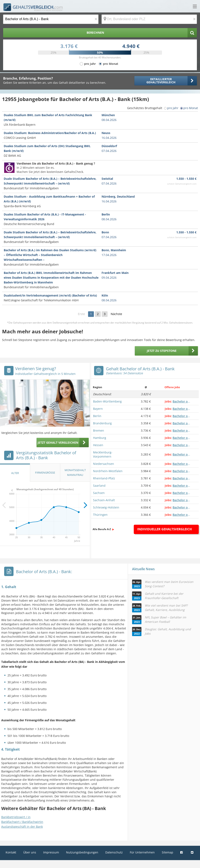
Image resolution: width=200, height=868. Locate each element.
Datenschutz (114, 852)
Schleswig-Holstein (106, 507)
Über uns (30, 852)
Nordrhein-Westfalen (108, 471)
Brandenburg (102, 423)
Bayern (98, 409)
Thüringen (100, 515)
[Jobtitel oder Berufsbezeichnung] (51, 19)
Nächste (116, 314)
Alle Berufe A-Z (102, 529)
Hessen (98, 445)
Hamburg (100, 438)
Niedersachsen (104, 464)
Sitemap (167, 852)
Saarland (99, 486)
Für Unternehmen (142, 852)
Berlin (97, 416)
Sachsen (99, 493)
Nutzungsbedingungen (82, 852)
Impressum (51, 852)
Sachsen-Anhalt (104, 500)
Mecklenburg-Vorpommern (103, 454)
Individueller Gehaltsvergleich (164, 529)
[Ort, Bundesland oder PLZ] (149, 19)
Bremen (99, 430)
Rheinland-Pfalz (104, 478)
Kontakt (11, 852)
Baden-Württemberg (107, 401)
